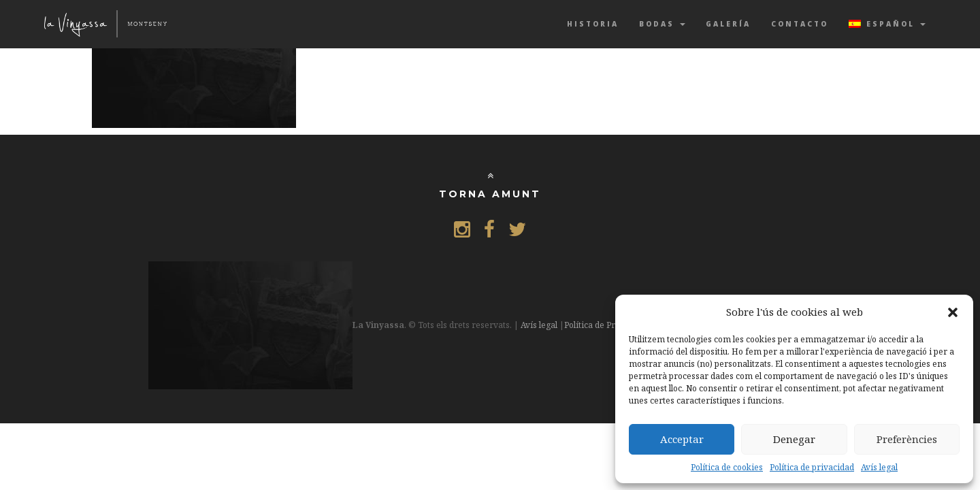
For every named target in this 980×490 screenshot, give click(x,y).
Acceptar (682, 439)
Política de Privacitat (604, 325)
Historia (593, 24)
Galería (728, 24)
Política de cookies (727, 467)
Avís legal (879, 467)
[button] (953, 312)
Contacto (800, 24)
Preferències (907, 439)
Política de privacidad (812, 467)
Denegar (794, 439)
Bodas (662, 24)
